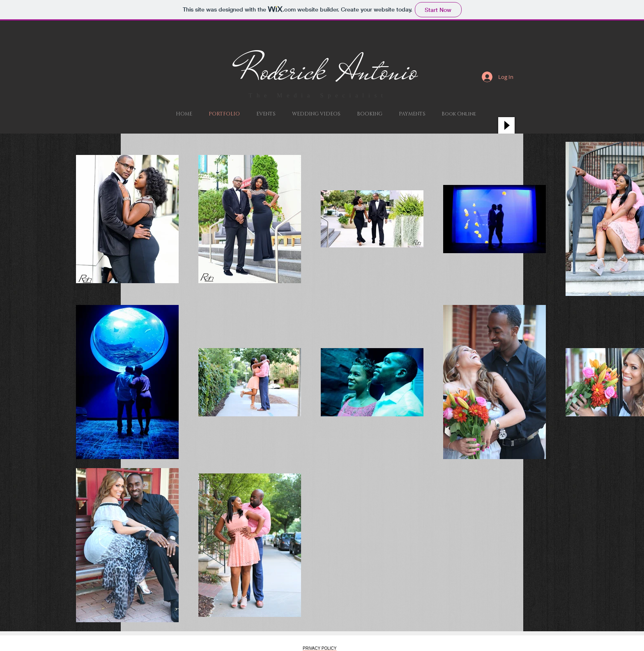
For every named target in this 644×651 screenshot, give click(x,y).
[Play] (506, 125)
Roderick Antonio (328, 71)
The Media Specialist (318, 95)
